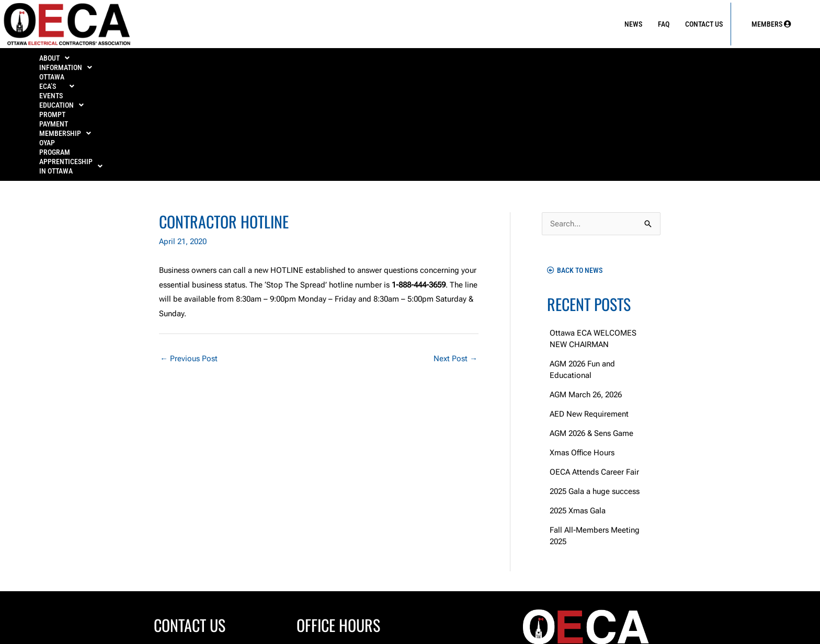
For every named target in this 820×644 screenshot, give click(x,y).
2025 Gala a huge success (595, 385)
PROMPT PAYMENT (432, 61)
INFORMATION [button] (144, 61)
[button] (65, 61)
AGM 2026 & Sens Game (591, 327)
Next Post (455, 252)
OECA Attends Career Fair (594, 365)
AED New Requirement (589, 307)
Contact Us (704, 24)
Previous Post (189, 252)
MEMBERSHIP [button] (524, 61)
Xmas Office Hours (582, 346)
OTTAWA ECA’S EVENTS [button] (246, 61)
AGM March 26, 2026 (586, 288)
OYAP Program (611, 61)
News (633, 24)
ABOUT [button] (65, 61)
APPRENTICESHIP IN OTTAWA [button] (721, 61)
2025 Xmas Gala (578, 404)
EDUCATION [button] (345, 61)
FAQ (664, 24)
